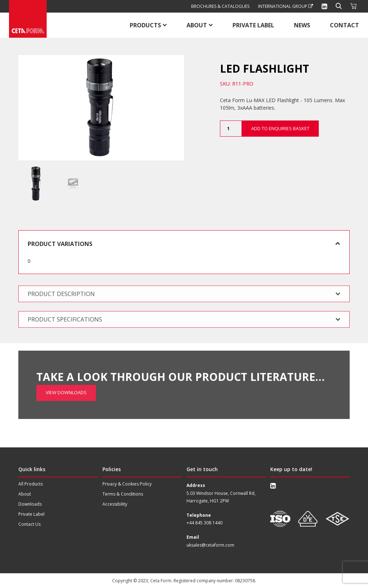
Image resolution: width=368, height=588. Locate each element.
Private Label (253, 25)
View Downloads (66, 372)
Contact (344, 25)
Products (145, 25)
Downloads (30, 504)
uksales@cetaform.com (210, 545)
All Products (31, 484)
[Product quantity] (231, 129)
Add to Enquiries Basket (280, 128)
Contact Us (29, 524)
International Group (286, 6)
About (197, 25)
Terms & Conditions (123, 494)
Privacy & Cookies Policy (127, 484)
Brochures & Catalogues (220, 6)
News (302, 25)
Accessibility (115, 504)
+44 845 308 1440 (204, 523)
